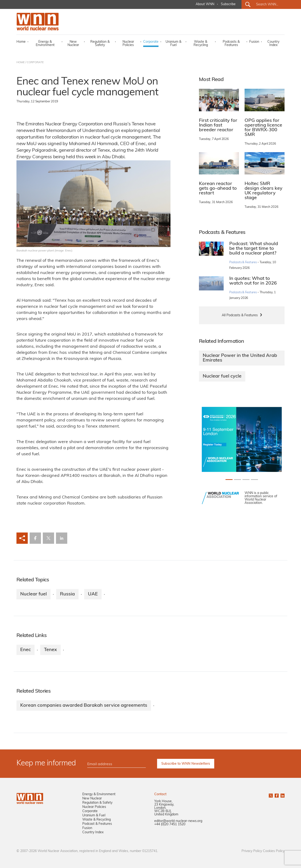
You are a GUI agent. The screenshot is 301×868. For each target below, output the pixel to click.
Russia (67, 594)
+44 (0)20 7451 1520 (170, 824)
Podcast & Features (97, 824)
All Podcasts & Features (240, 315)
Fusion (254, 42)
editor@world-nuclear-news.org (178, 821)
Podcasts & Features (231, 44)
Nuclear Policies (128, 44)
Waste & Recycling (201, 44)
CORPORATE (35, 62)
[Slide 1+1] (238, 480)
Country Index (273, 44)
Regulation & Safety (100, 44)
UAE (93, 594)
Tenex (50, 650)
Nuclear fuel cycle (222, 376)
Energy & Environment (45, 44)
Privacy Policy (252, 851)
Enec (26, 650)
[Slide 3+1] (254, 480)
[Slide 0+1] (229, 480)
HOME (21, 62)
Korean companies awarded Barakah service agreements (84, 706)
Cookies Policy (274, 851)
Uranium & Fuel (173, 44)
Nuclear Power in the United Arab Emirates (240, 358)
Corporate (151, 42)
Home (21, 42)
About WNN (205, 4)
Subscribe (228, 4)
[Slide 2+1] (246, 480)
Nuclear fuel (34, 594)
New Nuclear (73, 44)
